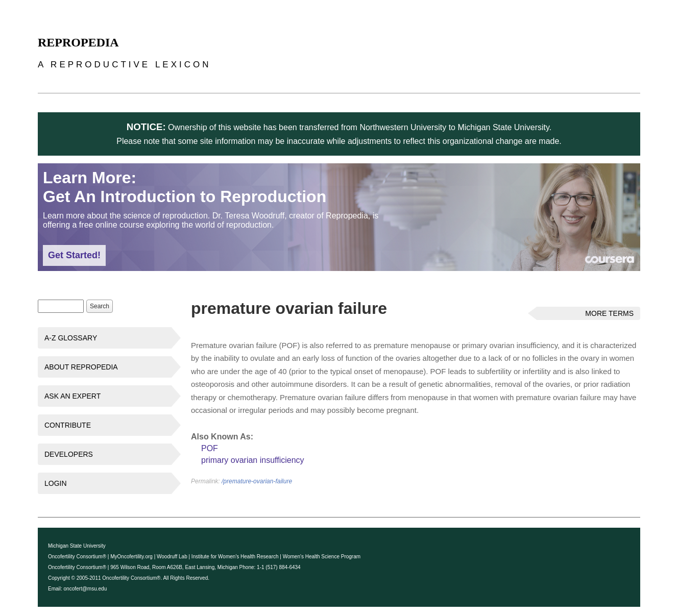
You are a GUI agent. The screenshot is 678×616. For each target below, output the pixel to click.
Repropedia (78, 42)
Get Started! (74, 255)
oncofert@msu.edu (86, 589)
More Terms (609, 313)
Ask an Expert (72, 396)
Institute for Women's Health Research (235, 557)
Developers (69, 454)
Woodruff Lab (172, 557)
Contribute (68, 425)
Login (56, 483)
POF (210, 448)
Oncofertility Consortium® (77, 557)
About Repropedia (81, 367)
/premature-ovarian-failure (257, 481)
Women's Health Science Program (322, 557)
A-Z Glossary (71, 338)
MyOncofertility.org (131, 557)
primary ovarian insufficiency (253, 460)
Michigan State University (77, 546)
